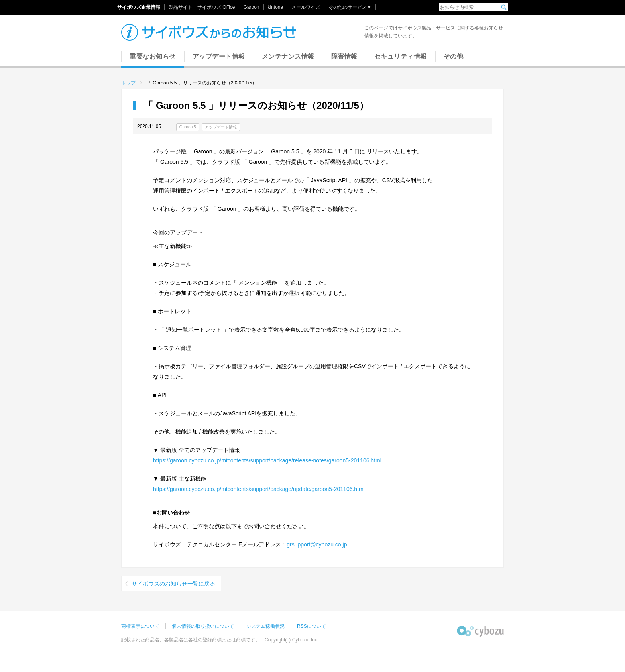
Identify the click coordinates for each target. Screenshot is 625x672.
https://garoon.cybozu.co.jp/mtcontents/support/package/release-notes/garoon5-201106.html (267, 460)
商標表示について (140, 626)
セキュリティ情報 (401, 56)
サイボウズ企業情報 (139, 7)
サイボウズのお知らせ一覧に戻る (173, 584)
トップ (128, 83)
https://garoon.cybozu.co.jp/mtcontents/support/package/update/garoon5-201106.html (259, 489)
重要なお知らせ (153, 56)
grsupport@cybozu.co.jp (317, 544)
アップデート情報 (219, 56)
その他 (454, 56)
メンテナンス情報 (288, 56)
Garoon (251, 7)
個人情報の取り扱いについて (203, 626)
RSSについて (312, 626)
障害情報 (344, 56)
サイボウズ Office (216, 7)
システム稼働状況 (265, 626)
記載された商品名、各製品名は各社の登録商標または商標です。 (191, 640)
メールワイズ (306, 7)
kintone (276, 7)
